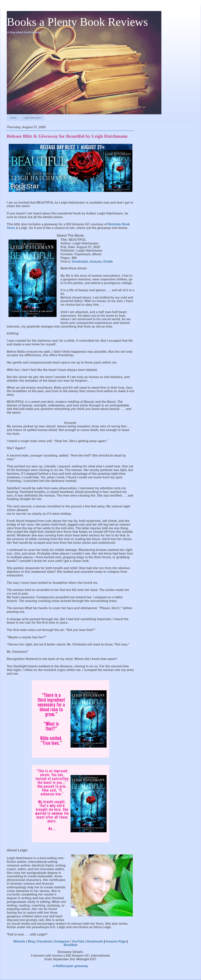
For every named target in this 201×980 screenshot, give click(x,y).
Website (19, 941)
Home (13, 118)
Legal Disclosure (32, 118)
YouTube (78, 941)
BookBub (70, 945)
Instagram (62, 941)
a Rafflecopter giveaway (71, 966)
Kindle (108, 262)
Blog (31, 941)
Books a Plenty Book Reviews (77, 22)
